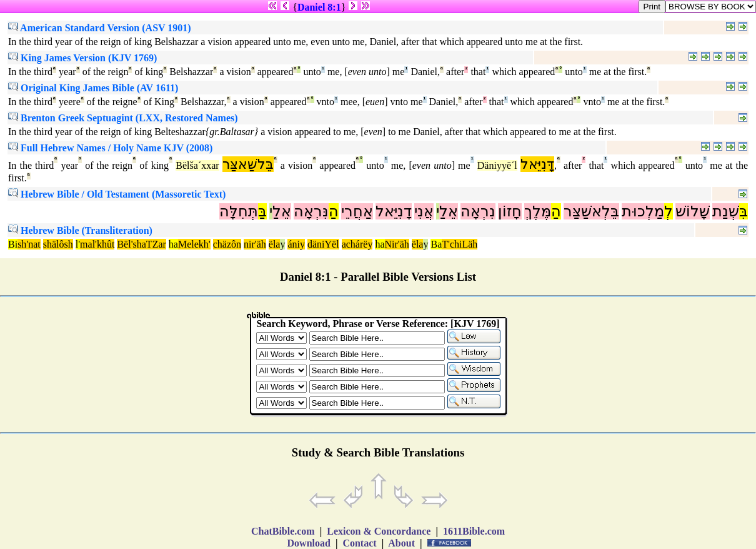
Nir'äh (397, 244)
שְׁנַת (726, 211)
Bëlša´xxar (197, 165)
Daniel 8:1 (319, 7)
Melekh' (194, 244)
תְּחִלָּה (239, 211)
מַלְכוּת (643, 211)
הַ (556, 211)
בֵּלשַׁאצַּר (248, 164)
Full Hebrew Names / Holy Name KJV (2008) (110, 148)
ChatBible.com (283, 531)
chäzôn (227, 244)
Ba (436, 244)
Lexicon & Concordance (379, 531)
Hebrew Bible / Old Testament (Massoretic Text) (117, 194)
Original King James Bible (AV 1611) (93, 88)
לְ (669, 211)
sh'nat (29, 244)
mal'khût (97, 244)
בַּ (262, 211)
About (402, 543)
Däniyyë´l (497, 165)
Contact (359, 543)
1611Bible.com (474, 531)
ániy (296, 244)
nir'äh (255, 244)
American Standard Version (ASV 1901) (100, 28)
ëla (275, 244)
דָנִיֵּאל (394, 211)
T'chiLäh (460, 244)
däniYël (323, 244)
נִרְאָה (478, 211)
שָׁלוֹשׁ (693, 211)
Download (309, 543)
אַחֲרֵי (357, 211)
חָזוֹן (510, 211)
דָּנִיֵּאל (537, 164)
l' (78, 244)
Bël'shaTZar (141, 244)
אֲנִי (424, 211)
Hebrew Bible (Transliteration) (80, 230)
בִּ (744, 211)
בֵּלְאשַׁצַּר (591, 211)
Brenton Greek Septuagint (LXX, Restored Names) (123, 118)
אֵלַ (449, 211)
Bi (13, 244)
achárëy (357, 244)
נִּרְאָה (311, 211)
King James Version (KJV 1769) (82, 58)
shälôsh (58, 244)
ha (173, 244)
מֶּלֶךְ (538, 211)
